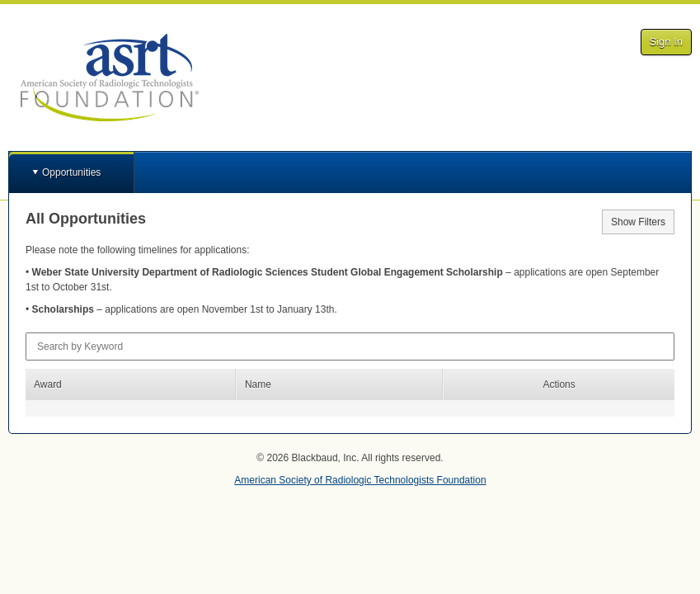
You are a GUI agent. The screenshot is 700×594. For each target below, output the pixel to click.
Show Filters (638, 222)
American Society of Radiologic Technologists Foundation (360, 480)
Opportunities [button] (71, 172)
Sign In (666, 42)
